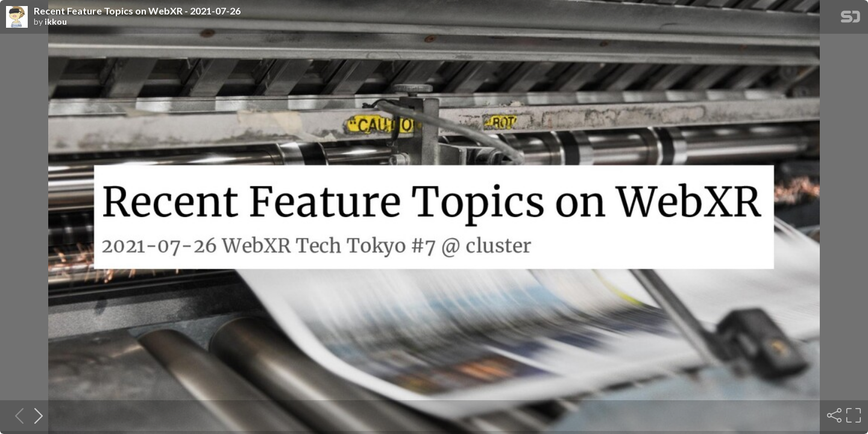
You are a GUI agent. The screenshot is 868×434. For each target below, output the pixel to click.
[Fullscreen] (852, 415)
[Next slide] (35, 415)
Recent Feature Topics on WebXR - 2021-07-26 (137, 11)
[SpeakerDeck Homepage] (851, 19)
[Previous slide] (16, 415)
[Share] (833, 415)
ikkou (56, 22)
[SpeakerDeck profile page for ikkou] (17, 17)
